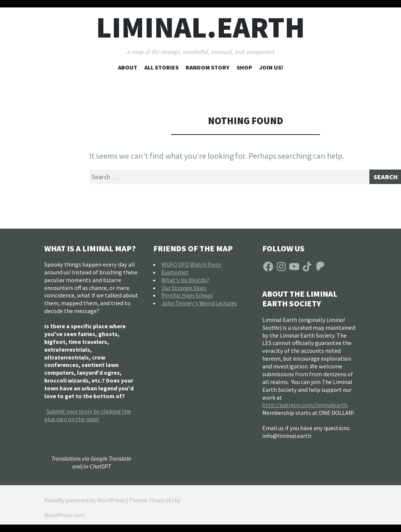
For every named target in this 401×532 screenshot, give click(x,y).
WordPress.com (64, 518)
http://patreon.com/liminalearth (305, 408)
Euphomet (175, 275)
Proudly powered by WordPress (85, 503)
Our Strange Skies (184, 290)
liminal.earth (200, 27)
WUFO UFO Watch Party (192, 267)
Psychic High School (187, 298)
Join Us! (271, 67)
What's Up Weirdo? (185, 283)
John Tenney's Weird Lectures (199, 306)
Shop (244, 67)
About (128, 67)
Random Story (208, 67)
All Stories (161, 67)
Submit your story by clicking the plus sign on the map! (88, 418)
